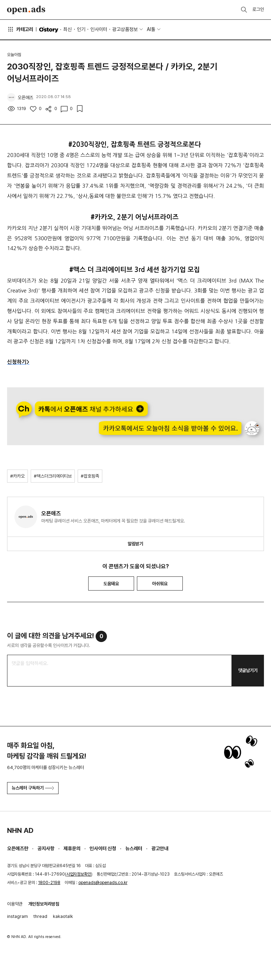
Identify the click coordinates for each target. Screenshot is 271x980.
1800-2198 (49, 883)
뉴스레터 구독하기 (33, 788)
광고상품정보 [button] (125, 29)
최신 (67, 29)
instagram (17, 916)
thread (40, 916)
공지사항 (46, 848)
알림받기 (135, 544)
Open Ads (26, 10)
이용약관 (15, 904)
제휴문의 (72, 848)
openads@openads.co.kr (103, 883)
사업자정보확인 (79, 874)
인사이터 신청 (103, 848)
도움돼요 (111, 584)
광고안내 (160, 848)
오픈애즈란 (18, 848)
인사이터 (99, 29)
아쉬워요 (160, 584)
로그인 (258, 9)
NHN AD (20, 830)
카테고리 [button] (20, 29)
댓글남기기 (248, 670)
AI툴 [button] (151, 29)
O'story (49, 30)
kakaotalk (63, 916)
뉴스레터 (134, 848)
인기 (81, 29)
